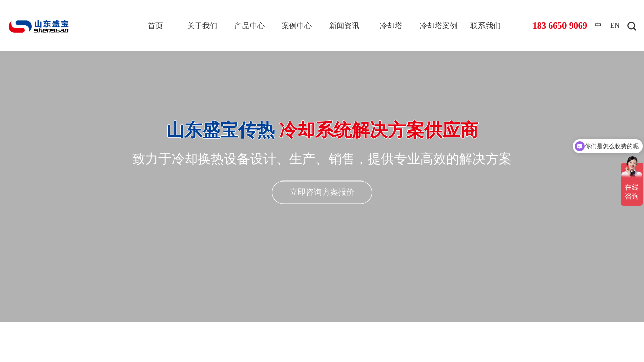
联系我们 (486, 26)
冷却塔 (391, 26)
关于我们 (202, 26)
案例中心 (297, 26)
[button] (315, 340)
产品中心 (250, 26)
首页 (155, 26)
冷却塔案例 (438, 26)
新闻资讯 (344, 26)
